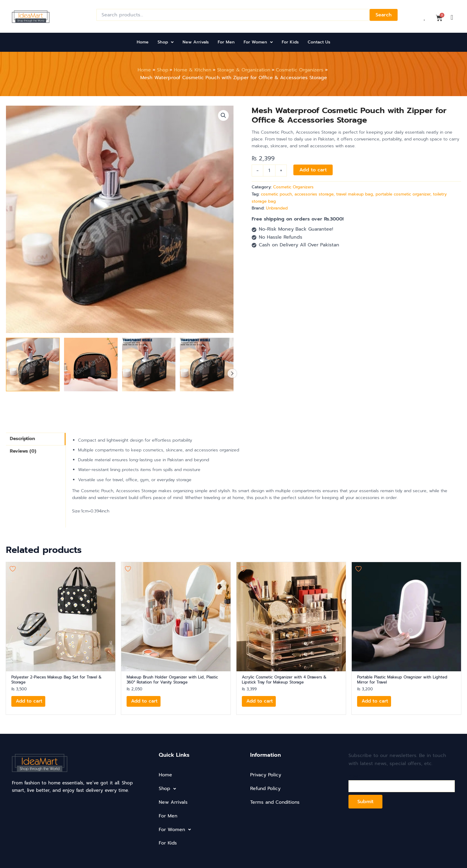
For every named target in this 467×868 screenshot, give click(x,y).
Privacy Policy (266, 775)
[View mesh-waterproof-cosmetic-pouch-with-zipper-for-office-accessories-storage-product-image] (33, 364)
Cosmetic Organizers (295, 187)
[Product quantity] (269, 171)
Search (384, 15)
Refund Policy (266, 789)
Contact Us (319, 42)
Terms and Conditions (276, 802)
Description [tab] (23, 439)
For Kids (290, 42)
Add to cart (313, 170)
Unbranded (277, 208)
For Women (258, 42)
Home (143, 42)
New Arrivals (196, 42)
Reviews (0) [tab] (24, 452)
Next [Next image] (232, 373)
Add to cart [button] (30, 702)
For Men (226, 42)
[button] (166, 42)
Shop (166, 42)
